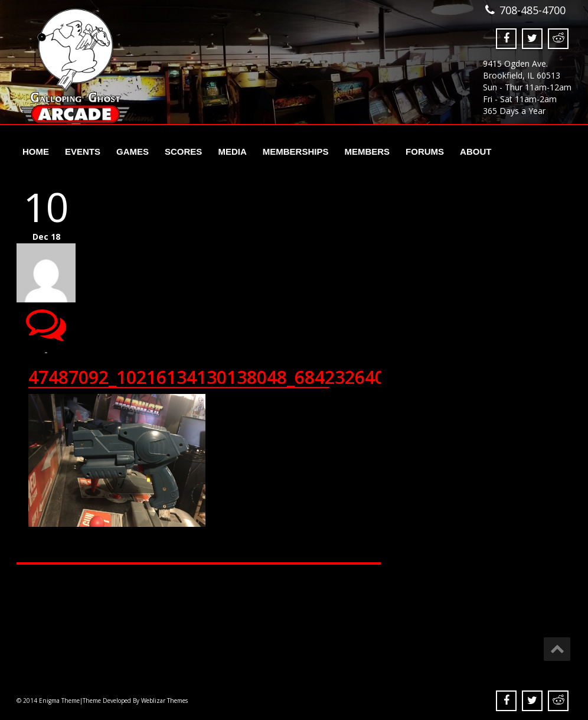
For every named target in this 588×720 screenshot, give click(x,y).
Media (232, 152)
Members (367, 152)
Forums (425, 152)
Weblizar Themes (164, 701)
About (476, 152)
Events (83, 152)
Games (133, 152)
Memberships (296, 152)
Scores (183, 152)
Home (36, 152)
